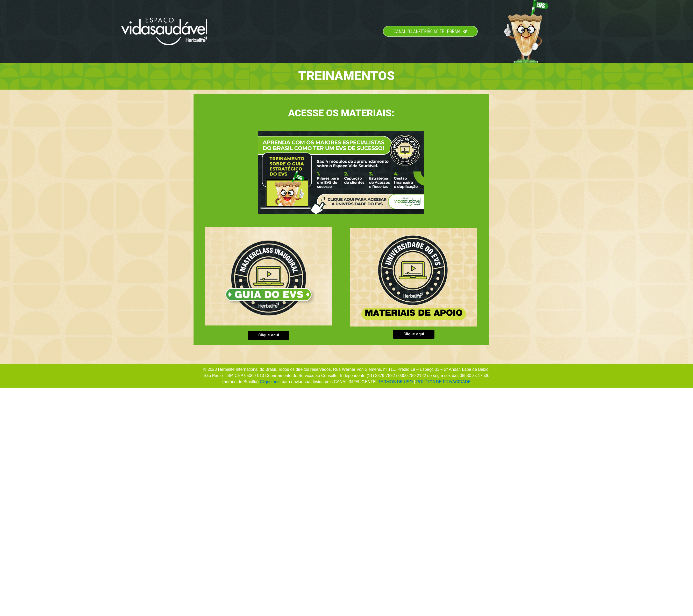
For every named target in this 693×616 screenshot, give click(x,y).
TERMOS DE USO (395, 382)
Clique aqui (270, 382)
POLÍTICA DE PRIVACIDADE (444, 382)
